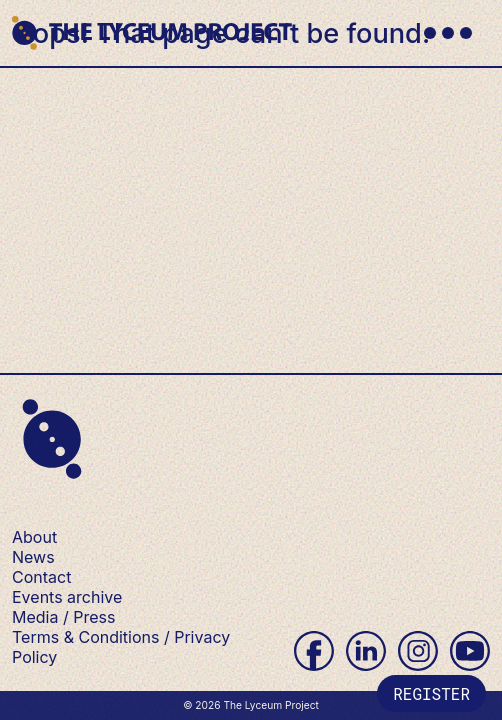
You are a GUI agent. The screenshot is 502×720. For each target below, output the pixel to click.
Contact (41, 577)
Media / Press (63, 617)
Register (431, 693)
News (33, 557)
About (34, 537)
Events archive (67, 597)
